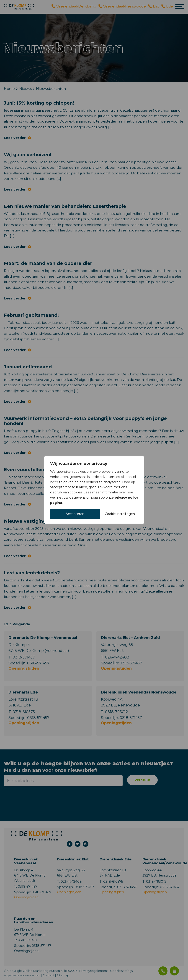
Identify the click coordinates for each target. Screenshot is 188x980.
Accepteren (75, 514)
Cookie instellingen (120, 514)
